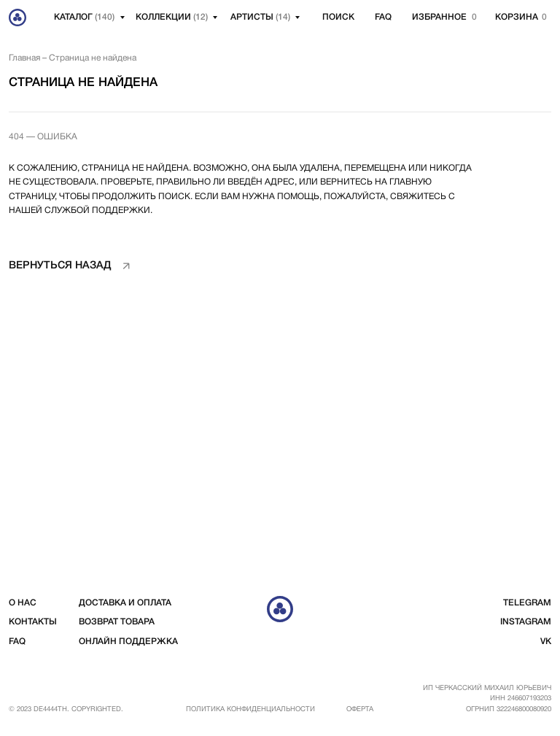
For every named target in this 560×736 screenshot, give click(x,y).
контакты (33, 622)
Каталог (84, 17)
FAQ (383, 17)
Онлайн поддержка (128, 642)
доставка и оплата (125, 603)
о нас (23, 603)
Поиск (338, 17)
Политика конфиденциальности (250, 709)
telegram (527, 603)
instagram (526, 622)
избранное (439, 17)
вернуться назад (60, 266)
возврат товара (117, 622)
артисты (260, 17)
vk (546, 642)
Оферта (360, 709)
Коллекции (172, 17)
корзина (517, 17)
